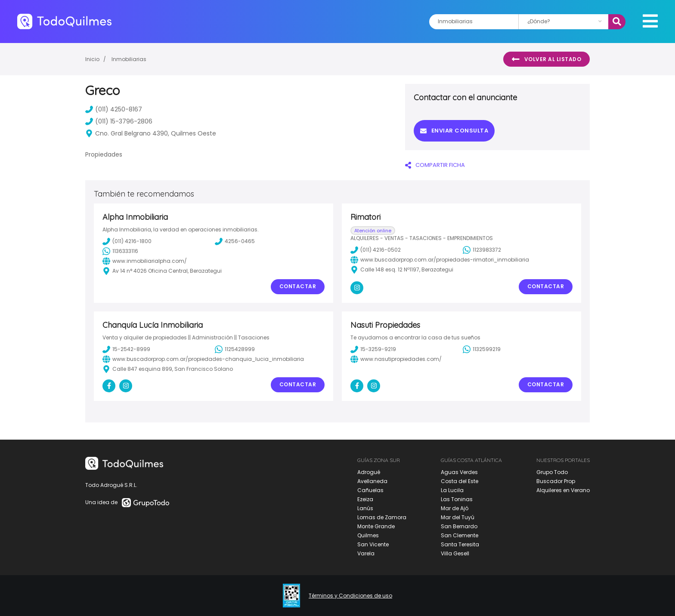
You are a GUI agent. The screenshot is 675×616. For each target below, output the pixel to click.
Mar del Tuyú (458, 517)
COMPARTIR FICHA (435, 165)
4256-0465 (235, 241)
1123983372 (482, 250)
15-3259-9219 (373, 349)
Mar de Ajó (455, 508)
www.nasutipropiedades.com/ (396, 359)
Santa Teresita (460, 544)
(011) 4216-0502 (376, 250)
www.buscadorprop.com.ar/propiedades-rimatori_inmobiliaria (440, 260)
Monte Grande (376, 526)
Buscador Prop (556, 481)
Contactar (298, 286)
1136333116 (120, 251)
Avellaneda (372, 481)
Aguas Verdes (459, 472)
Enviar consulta (454, 131)
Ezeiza (365, 499)
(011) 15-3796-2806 (119, 121)
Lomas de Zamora (382, 517)
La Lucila (452, 490)
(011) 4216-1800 (127, 241)
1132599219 (482, 349)
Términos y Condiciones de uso (350, 596)
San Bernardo (459, 526)
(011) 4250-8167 (114, 109)
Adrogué (369, 472)
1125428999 (235, 349)
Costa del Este (460, 481)
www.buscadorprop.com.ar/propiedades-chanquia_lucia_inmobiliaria (203, 359)
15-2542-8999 (126, 349)
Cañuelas (370, 490)
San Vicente (373, 544)
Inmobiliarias (129, 59)
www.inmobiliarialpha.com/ (145, 261)
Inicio (92, 59)
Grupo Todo (552, 472)
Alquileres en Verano (563, 490)
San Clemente (460, 535)
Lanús (365, 508)
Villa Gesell (455, 553)
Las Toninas (457, 499)
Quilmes (368, 535)
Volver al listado (547, 59)
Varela (366, 553)
